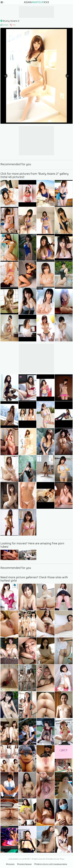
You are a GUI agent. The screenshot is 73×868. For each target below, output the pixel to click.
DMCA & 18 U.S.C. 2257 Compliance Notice (51, 864)
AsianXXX (36, 2)
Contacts (10, 864)
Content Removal (24, 864)
